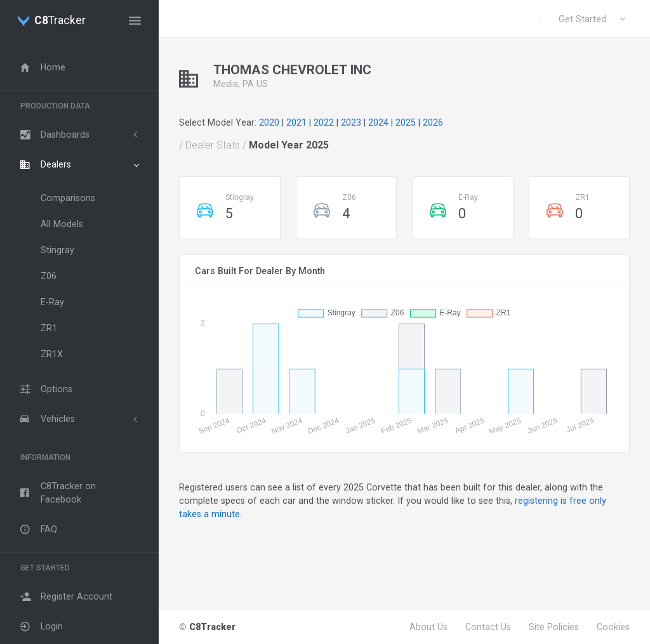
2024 (378, 122)
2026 (433, 122)
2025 (406, 122)
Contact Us (488, 627)
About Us (428, 627)
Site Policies (554, 627)
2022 (324, 122)
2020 (269, 122)
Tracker (60, 21)
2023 (351, 122)
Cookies (613, 627)
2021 (296, 122)
